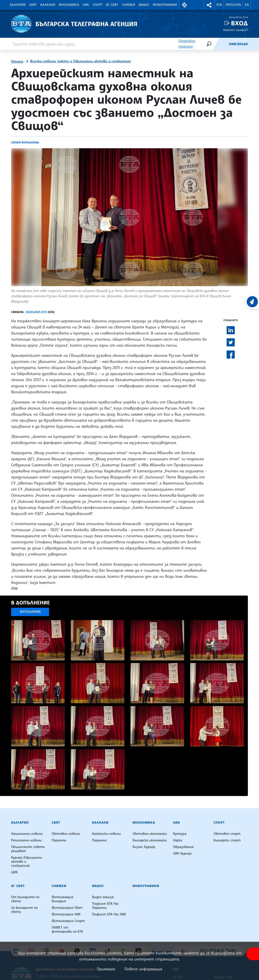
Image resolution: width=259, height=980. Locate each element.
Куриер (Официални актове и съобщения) (27, 862)
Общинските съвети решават (28, 849)
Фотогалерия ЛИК (66, 914)
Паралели (59, 840)
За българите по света (24, 910)
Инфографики (165, 5)
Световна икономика (150, 834)
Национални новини (27, 834)
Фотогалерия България (62, 899)
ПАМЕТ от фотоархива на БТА (67, 930)
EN (247, 5)
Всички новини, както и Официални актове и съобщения (80, 61)
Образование (183, 847)
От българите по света (25, 899)
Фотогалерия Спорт (68, 921)
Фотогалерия (30, 612)
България (18, 5)
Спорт (98, 5)
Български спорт (227, 840)
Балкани (48, 5)
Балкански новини (106, 834)
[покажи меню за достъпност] (253, 954)
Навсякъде (238, 44)
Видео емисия (103, 897)
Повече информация (143, 969)
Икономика (69, 5)
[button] (184, 5)
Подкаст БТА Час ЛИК (109, 914)
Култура (180, 834)
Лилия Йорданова (25, 142)
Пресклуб (233, 5)
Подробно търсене (187, 44)
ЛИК (86, 5)
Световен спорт (227, 834)
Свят (33, 5)
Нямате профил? (235, 30)
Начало (17, 62)
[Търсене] (209, 44)
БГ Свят (112, 5)
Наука (178, 840)
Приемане (106, 969)
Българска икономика (150, 840)
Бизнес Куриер (144, 847)
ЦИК (14, 872)
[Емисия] (221, 44)
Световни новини (66, 834)
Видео (144, 5)
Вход (239, 23)
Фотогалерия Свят (67, 908)
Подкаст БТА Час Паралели (105, 906)
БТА (219, 5)
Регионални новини (26, 840)
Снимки (129, 5)
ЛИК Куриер (182, 854)
